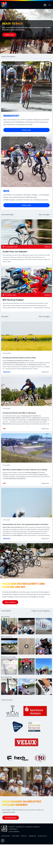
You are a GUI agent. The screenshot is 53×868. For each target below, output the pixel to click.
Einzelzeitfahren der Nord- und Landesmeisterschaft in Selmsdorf (25, 524)
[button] (13, 51)
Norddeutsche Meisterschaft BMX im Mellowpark (19, 413)
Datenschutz (42, 836)
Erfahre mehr (9, 35)
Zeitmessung (5, 836)
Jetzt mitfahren (10, 602)
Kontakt (24, 836)
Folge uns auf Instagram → (42, 611)
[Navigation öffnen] (49, 5)
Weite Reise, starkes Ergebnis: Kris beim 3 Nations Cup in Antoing (25, 470)
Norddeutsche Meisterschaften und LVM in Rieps (19, 358)
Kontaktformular (11, 818)
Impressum (32, 836)
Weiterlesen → (46, 372)
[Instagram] (45, 5)
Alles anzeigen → (45, 214)
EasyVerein (15, 836)
